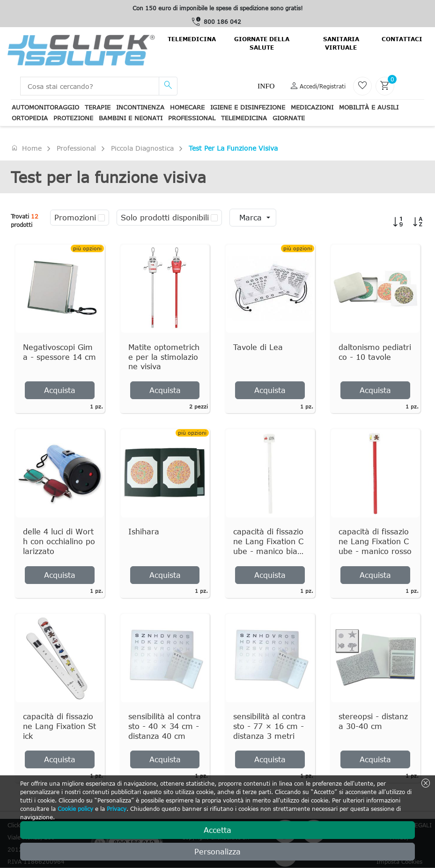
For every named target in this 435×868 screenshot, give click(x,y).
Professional (192, 118)
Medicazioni (312, 107)
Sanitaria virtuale (341, 43)
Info (266, 86)
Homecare (187, 107)
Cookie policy (75, 809)
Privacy (117, 809)
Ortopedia (30, 118)
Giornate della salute (262, 43)
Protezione (73, 118)
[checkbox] (101, 218)
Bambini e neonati (131, 118)
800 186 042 (222, 22)
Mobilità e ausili (369, 107)
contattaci (402, 39)
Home (26, 148)
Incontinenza (140, 107)
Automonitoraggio (45, 107)
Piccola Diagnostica (142, 148)
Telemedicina (192, 39)
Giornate (289, 118)
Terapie (98, 107)
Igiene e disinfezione (248, 107)
